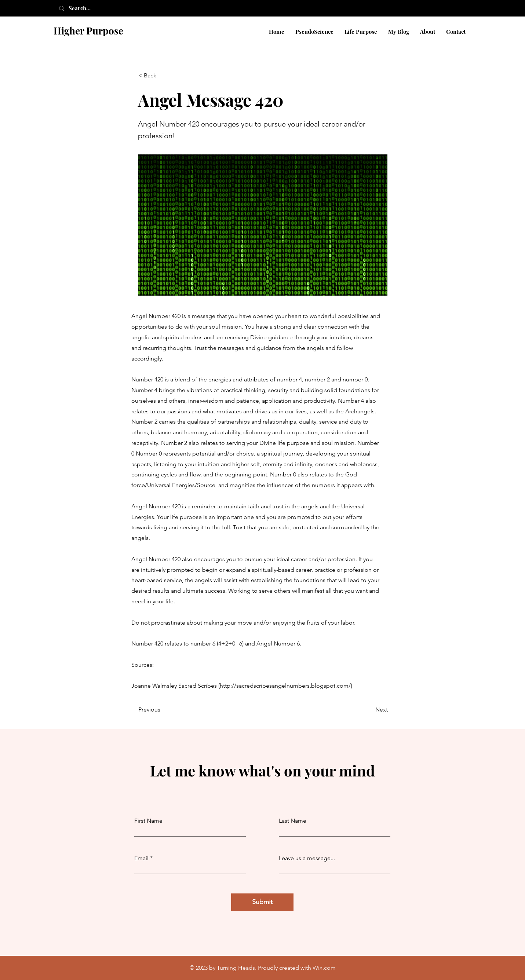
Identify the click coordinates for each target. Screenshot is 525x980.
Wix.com (324, 968)
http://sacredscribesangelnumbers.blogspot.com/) (286, 686)
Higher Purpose (88, 31)
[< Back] (163, 76)
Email (141, 858)
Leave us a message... (307, 858)
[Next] (369, 710)
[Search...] (88, 8)
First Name (148, 821)
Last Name (293, 821)
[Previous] (163, 710)
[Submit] (262, 902)
